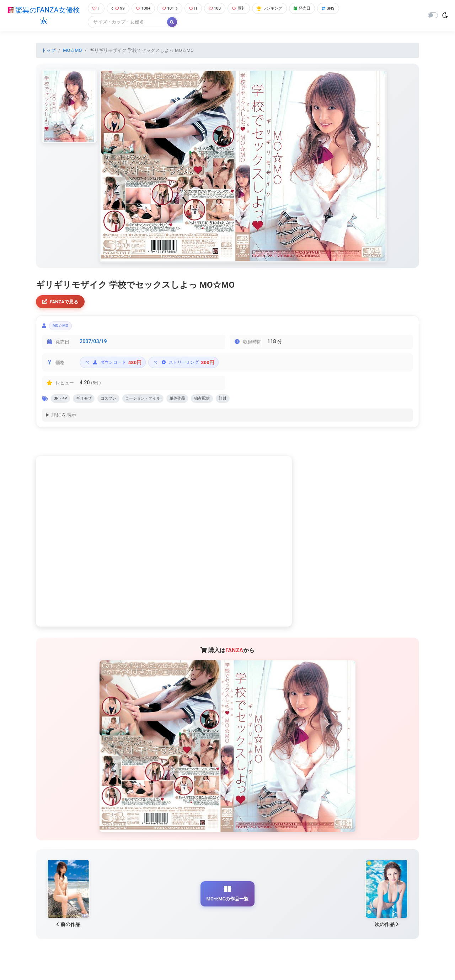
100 (219, 9)
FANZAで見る (62, 303)
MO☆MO (72, 51)
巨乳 (245, 9)
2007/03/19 (93, 346)
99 (116, 9)
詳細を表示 (64, 421)
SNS (342, 9)
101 (172, 9)
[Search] (124, 23)
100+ (143, 9)
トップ (49, 51)
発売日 (314, 9)
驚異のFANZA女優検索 (42, 16)
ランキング (279, 9)
